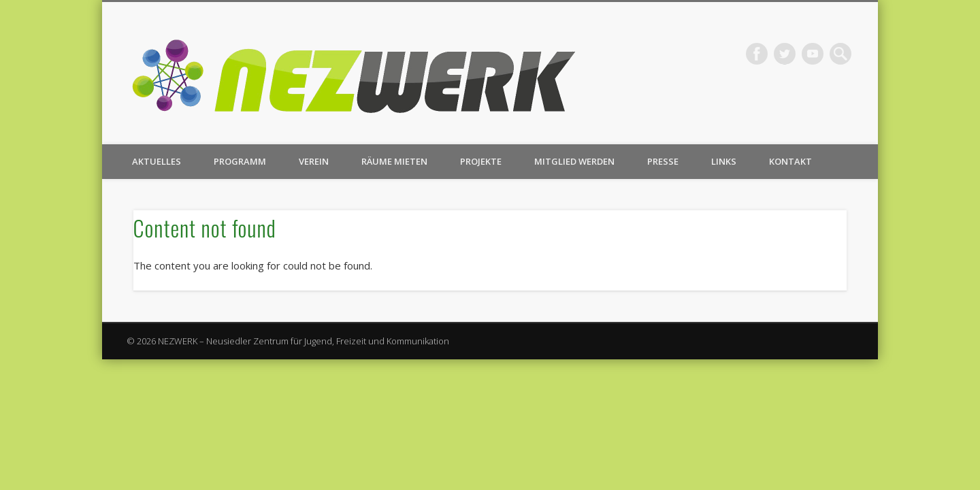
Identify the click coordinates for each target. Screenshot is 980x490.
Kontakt (790, 161)
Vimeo (813, 54)
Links (724, 161)
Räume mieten (394, 161)
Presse (663, 161)
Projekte (481, 161)
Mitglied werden (574, 161)
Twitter (785, 54)
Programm (240, 161)
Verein (314, 161)
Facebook (757, 54)
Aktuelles (157, 161)
